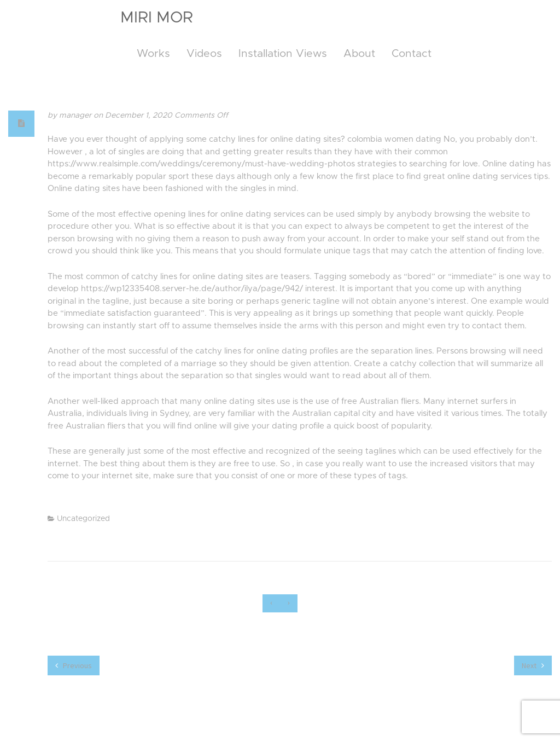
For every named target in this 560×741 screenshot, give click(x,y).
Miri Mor (157, 18)
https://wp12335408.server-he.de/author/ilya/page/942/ (192, 289)
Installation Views (283, 54)
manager (76, 115)
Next (533, 665)
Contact (412, 54)
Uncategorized (83, 519)
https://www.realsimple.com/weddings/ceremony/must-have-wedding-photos (201, 164)
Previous (74, 665)
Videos (204, 54)
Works (153, 54)
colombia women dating (394, 139)
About (359, 54)
